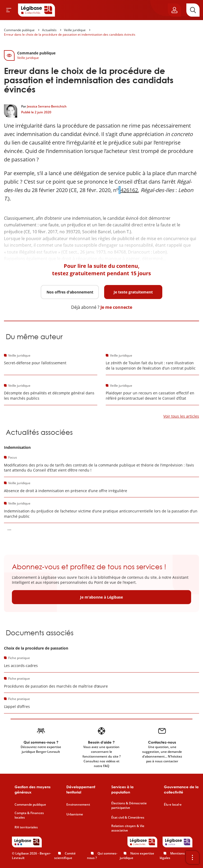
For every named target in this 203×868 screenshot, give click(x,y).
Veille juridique (75, 30)
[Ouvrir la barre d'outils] (192, 857)
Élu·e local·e (173, 805)
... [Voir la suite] (9, 528)
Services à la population (122, 789)
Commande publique (19, 30)
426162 (129, 190)
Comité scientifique (65, 856)
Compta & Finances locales (29, 815)
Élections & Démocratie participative (129, 806)
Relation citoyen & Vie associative (128, 828)
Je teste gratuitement (133, 292)
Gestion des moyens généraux (33, 789)
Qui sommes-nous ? (102, 856)
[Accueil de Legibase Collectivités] (36, 10)
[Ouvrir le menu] (9, 10)
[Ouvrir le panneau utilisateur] (174, 10)
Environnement (78, 805)
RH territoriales (26, 827)
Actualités (49, 30)
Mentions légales (172, 856)
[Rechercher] (193, 10)
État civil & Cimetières (128, 818)
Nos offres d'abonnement (70, 292)
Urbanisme (75, 814)
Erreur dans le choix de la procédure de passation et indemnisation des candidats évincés (70, 34)
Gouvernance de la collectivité (181, 789)
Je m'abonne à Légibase (101, 597)
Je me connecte (116, 307)
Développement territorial (81, 789)
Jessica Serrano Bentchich (47, 106)
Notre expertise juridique (137, 856)
